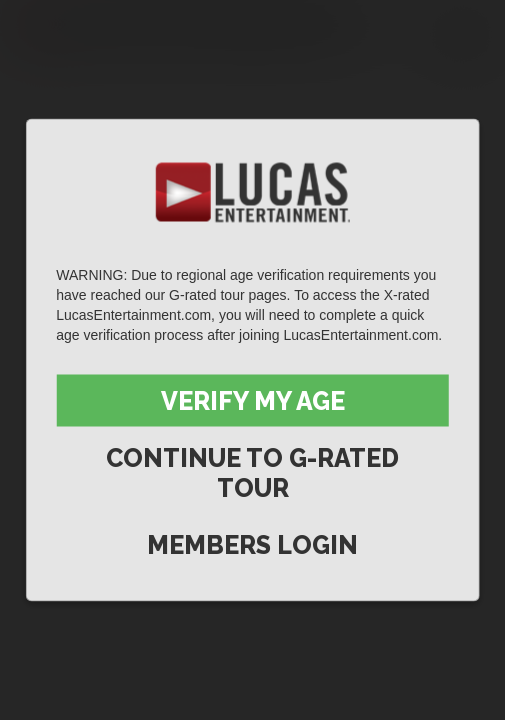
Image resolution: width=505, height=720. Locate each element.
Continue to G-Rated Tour (252, 473)
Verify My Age (253, 401)
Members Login (252, 545)
